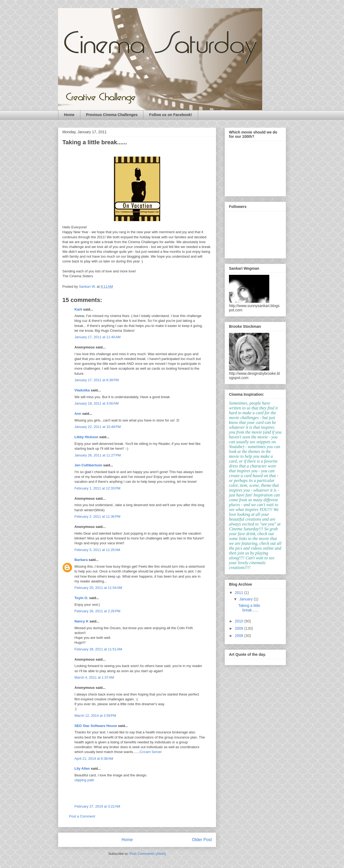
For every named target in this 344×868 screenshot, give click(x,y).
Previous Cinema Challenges (112, 115)
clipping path (84, 780)
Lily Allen (82, 768)
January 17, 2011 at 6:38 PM (97, 380)
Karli (78, 309)
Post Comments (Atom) (148, 854)
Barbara (81, 560)
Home (69, 115)
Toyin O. (81, 598)
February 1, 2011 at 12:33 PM (97, 488)
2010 (240, 621)
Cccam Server (151, 752)
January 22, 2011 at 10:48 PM (98, 427)
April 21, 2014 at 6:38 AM (94, 759)
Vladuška (82, 390)
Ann (78, 414)
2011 (240, 593)
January (246, 599)
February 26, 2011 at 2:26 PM (97, 611)
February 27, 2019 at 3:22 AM (97, 806)
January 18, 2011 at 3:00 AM (96, 403)
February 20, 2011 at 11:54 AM (98, 588)
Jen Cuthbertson (88, 465)
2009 (240, 628)
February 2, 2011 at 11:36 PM (97, 516)
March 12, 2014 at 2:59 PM (95, 716)
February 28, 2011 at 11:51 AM (98, 649)
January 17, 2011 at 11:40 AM (98, 337)
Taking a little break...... (249, 608)
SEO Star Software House (96, 726)
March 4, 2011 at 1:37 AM (94, 677)
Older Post (202, 840)
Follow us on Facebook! (171, 115)
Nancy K (81, 621)
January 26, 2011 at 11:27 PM (98, 455)
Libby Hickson (86, 437)
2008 (240, 636)
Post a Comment (82, 816)
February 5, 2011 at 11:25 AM (97, 550)
